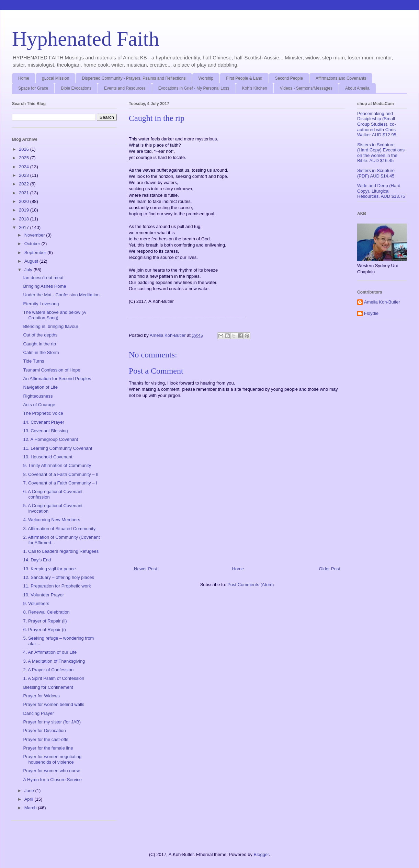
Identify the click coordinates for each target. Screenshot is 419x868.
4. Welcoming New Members (52, 520)
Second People (289, 78)
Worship (206, 78)
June (30, 791)
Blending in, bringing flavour (50, 326)
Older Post (330, 569)
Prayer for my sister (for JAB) (52, 722)
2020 (25, 201)
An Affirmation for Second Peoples (57, 379)
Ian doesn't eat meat (43, 278)
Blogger (261, 854)
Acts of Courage (39, 405)
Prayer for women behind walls (54, 704)
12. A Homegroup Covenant (50, 439)
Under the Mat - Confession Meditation (61, 295)
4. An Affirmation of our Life (50, 652)
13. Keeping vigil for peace (49, 569)
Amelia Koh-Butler (382, 302)
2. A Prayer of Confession (48, 670)
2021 (25, 193)
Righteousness (38, 396)
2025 (25, 158)
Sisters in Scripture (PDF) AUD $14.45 (376, 173)
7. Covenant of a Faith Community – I (60, 483)
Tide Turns (33, 361)
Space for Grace (33, 88)
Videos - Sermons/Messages (306, 88)
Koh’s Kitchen (255, 88)
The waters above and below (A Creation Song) (54, 315)
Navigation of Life (40, 387)
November (35, 235)
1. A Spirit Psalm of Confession (54, 678)
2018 (25, 219)
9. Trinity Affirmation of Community (57, 465)
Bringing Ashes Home (44, 286)
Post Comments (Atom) (251, 585)
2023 (25, 175)
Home (24, 78)
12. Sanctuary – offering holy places (58, 577)
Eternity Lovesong (41, 304)
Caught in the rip (39, 344)
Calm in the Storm (41, 352)
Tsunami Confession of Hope (52, 370)
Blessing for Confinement (48, 687)
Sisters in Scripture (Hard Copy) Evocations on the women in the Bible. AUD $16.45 (381, 153)
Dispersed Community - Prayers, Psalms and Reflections (134, 78)
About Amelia (357, 88)
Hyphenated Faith (86, 39)
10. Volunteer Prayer (43, 595)
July (29, 270)
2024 (25, 167)
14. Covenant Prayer (43, 422)
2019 (25, 210)
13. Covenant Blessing (45, 431)
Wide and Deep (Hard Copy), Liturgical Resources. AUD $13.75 (381, 191)
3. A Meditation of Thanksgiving (54, 661)
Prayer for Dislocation (44, 730)
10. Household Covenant (48, 457)
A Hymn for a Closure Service (52, 780)
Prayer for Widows (41, 696)
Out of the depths (40, 335)
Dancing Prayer (38, 713)
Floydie (371, 313)
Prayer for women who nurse (52, 771)
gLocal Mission (55, 78)
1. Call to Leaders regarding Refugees (61, 551)
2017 (25, 227)
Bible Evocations (76, 88)
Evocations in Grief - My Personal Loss (194, 88)
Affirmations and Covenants (341, 78)
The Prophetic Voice (43, 413)
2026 (25, 149)
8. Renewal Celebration (46, 612)
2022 (25, 184)
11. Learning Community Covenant (58, 448)
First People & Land (244, 78)
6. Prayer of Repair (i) (44, 630)
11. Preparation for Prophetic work (57, 586)
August (32, 261)
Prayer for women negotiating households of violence (52, 759)
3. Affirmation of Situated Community (59, 529)
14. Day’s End (37, 560)
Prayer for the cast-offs (46, 739)
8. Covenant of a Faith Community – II (61, 474)
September (36, 253)
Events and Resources (125, 88)
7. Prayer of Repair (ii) (45, 621)
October (33, 244)
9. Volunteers (36, 603)
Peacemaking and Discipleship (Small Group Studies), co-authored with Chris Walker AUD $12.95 (377, 124)
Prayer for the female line (48, 748)
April (30, 799)
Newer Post (145, 569)
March (31, 808)
